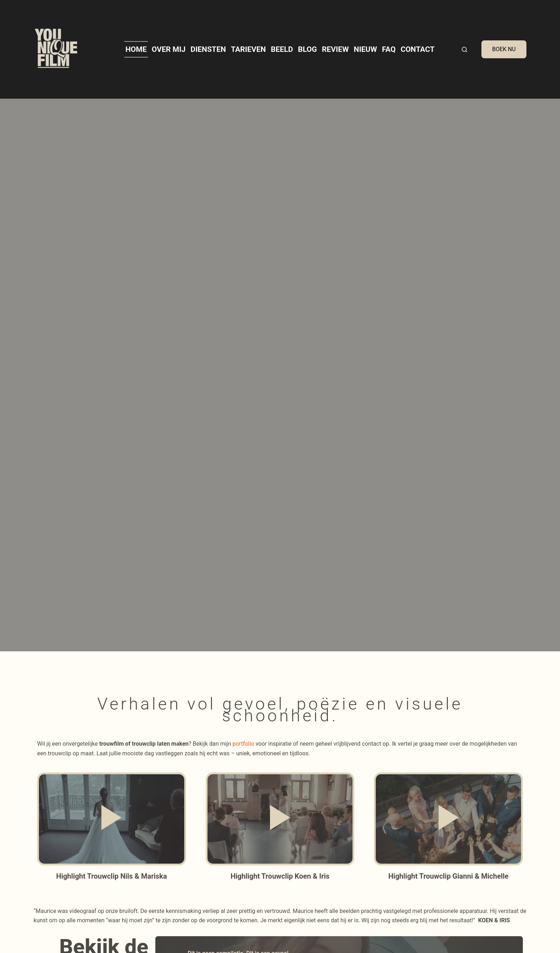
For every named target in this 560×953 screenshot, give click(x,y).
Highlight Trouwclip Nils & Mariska (111, 876)
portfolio (243, 744)
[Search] (464, 50)
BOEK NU (504, 49)
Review (335, 49)
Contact (418, 49)
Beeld (282, 49)
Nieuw (366, 49)
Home (136, 49)
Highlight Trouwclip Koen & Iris (280, 876)
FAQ (389, 49)
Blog (307, 49)
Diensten (208, 49)
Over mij (169, 49)
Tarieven (249, 49)
